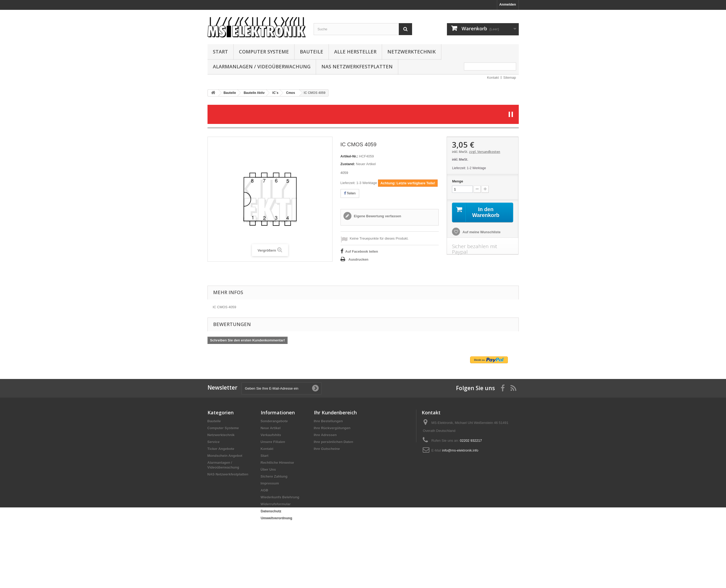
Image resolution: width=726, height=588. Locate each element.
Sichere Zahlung (274, 476)
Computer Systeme (264, 52)
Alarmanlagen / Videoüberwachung (262, 66)
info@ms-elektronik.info (460, 450)
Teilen (350, 193)
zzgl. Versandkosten (485, 152)
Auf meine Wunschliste (481, 232)
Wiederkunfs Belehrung (280, 497)
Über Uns (268, 470)
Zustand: (348, 164)
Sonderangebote (274, 421)
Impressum (270, 483)
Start (220, 52)
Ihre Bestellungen (328, 421)
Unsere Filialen (273, 442)
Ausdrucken (358, 259)
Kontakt (493, 78)
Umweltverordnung (276, 518)
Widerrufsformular (276, 504)
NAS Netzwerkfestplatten (357, 66)
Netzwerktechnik (412, 52)
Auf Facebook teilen (362, 251)
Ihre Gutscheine (327, 449)
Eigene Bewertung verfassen (377, 216)
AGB (265, 490)
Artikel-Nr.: (349, 156)
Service (214, 442)
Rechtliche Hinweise (277, 463)
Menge (457, 181)
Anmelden (508, 4)
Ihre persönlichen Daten (334, 442)
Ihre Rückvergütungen (332, 428)
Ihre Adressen (325, 435)
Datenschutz (271, 511)
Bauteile (312, 52)
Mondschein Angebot (225, 456)
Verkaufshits (271, 435)
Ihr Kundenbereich (335, 412)
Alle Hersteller (355, 52)
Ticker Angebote (221, 449)
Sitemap (510, 78)
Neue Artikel (271, 428)
